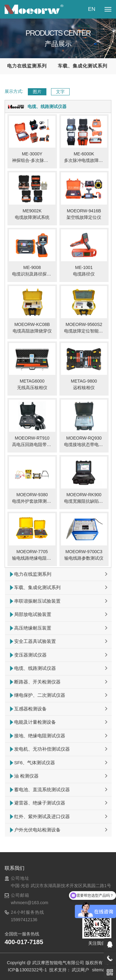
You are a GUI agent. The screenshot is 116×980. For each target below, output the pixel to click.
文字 (60, 92)
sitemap (99, 970)
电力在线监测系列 (27, 66)
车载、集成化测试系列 (83, 66)
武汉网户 (80, 970)
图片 (37, 92)
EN (92, 9)
